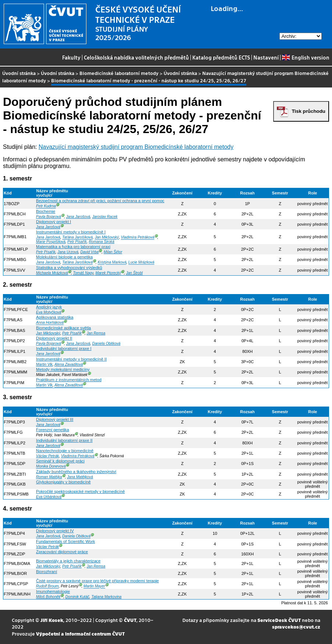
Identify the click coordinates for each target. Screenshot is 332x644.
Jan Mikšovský (107, 238)
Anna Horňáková (50, 323)
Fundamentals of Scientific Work (65, 541)
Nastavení (266, 57)
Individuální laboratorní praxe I (64, 348)
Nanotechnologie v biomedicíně (65, 451)
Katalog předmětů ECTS (221, 57)
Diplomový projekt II (54, 338)
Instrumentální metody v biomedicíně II (71, 359)
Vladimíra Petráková (138, 238)
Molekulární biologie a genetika (64, 257)
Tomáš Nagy (83, 273)
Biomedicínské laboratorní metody (119, 73)
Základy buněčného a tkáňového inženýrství (76, 472)
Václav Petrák (47, 456)
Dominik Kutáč (77, 597)
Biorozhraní (47, 572)
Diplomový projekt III (55, 419)
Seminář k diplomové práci (60, 461)
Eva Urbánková (49, 497)
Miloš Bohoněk (48, 597)
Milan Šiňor (113, 252)
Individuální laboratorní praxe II (64, 440)
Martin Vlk (44, 364)
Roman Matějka (49, 477)
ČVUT (130, 620)
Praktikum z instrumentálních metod (69, 380)
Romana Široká (102, 242)
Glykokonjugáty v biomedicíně (63, 482)
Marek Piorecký (108, 273)
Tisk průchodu (308, 111)
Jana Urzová (68, 252)
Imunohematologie (53, 591)
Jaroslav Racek (105, 217)
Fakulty (71, 57)
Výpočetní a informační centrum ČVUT (80, 634)
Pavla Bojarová (49, 217)
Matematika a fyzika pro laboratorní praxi (73, 247)
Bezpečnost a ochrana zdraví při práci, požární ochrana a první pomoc (100, 201)
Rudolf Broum (47, 586)
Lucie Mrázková (141, 263)
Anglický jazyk (49, 307)
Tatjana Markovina (106, 597)
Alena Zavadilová (69, 364)
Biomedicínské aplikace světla (63, 328)
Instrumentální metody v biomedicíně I (71, 232)
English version (306, 57)
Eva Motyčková (49, 312)
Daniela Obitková (106, 344)
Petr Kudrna (46, 206)
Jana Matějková (80, 477)
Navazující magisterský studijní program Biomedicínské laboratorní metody (136, 147)
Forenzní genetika (53, 430)
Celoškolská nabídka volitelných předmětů (136, 57)
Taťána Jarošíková (77, 238)
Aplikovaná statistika (55, 317)
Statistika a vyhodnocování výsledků (69, 268)
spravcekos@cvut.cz (296, 627)
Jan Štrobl (134, 273)
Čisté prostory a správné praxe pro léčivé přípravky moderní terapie (97, 581)
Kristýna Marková (112, 263)
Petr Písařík (77, 242)
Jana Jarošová (78, 217)
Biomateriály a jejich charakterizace (68, 561)
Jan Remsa (96, 333)
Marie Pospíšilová (51, 242)
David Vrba (90, 252)
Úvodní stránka (19, 73)
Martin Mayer (94, 586)
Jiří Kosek (52, 620)
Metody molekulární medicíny (63, 369)
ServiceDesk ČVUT (279, 620)
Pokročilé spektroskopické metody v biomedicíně (80, 491)
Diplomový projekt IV (55, 531)
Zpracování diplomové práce (62, 552)
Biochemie (46, 211)
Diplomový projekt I (53, 222)
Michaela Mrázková (52, 273)
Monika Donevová (51, 467)
